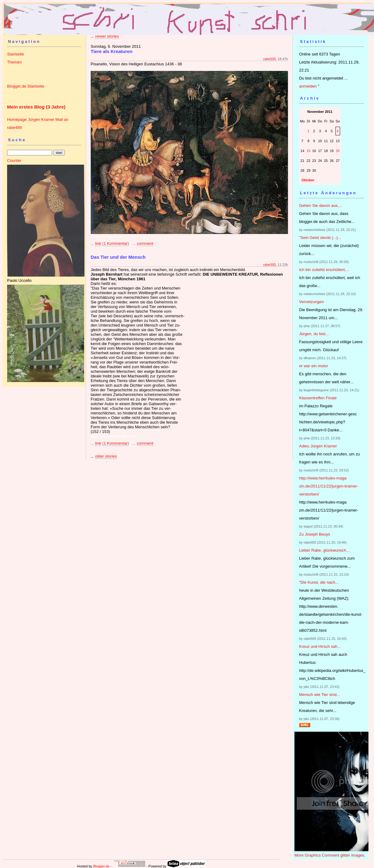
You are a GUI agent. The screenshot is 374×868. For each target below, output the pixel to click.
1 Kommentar (116, 243)
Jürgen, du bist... (314, 334)
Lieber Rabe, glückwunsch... (324, 550)
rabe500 (269, 59)
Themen (14, 62)
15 (308, 151)
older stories (106, 456)
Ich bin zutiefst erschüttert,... (324, 270)
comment (145, 243)
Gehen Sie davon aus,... (321, 206)
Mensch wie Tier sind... (319, 695)
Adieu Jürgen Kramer (318, 446)
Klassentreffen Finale (318, 398)
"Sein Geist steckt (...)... (320, 238)
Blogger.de (101, 866)
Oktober (308, 180)
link (98, 243)
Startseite (16, 54)
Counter (14, 160)
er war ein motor (314, 366)
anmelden (308, 86)
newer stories (107, 36)
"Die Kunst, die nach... (319, 582)
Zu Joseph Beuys (314, 534)
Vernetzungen (311, 302)
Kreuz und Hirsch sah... (320, 646)
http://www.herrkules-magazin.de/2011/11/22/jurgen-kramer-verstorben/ (329, 486)
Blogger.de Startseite (26, 86)
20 (338, 151)
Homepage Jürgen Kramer (31, 119)
